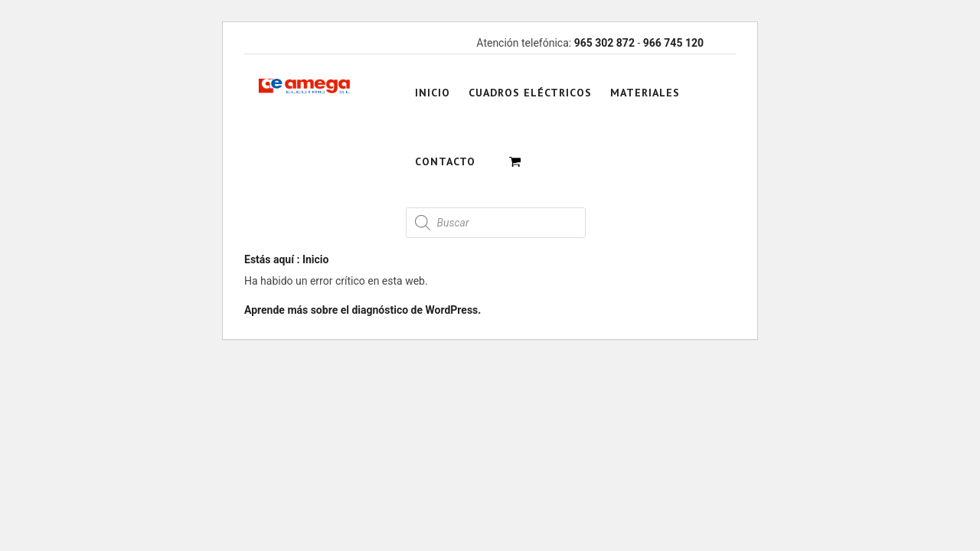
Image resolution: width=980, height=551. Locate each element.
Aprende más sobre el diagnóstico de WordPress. (363, 310)
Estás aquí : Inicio (286, 259)
